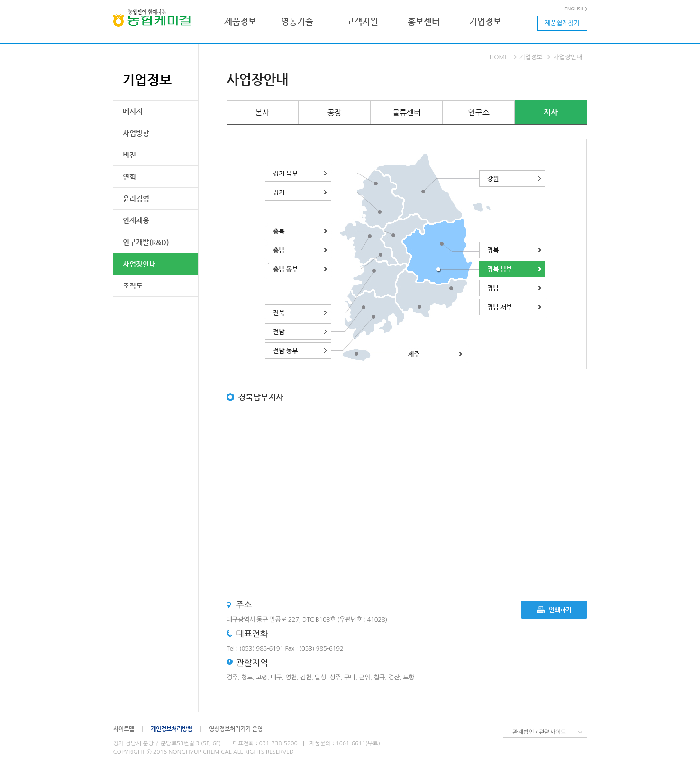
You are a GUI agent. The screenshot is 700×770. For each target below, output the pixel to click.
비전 (129, 155)
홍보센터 (424, 22)
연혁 (129, 177)
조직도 (133, 286)
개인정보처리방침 (172, 729)
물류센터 (407, 112)
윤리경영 (136, 198)
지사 (551, 112)
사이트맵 (124, 729)
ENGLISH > (576, 9)
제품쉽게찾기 (562, 23)
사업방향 (136, 133)
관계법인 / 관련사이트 (540, 732)
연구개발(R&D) (146, 242)
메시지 (133, 111)
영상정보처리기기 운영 (236, 729)
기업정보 (485, 22)
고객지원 (362, 22)
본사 (263, 112)
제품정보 (240, 22)
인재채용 (136, 220)
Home (499, 57)
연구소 (479, 112)
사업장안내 (139, 264)
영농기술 (297, 22)
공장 (335, 112)
